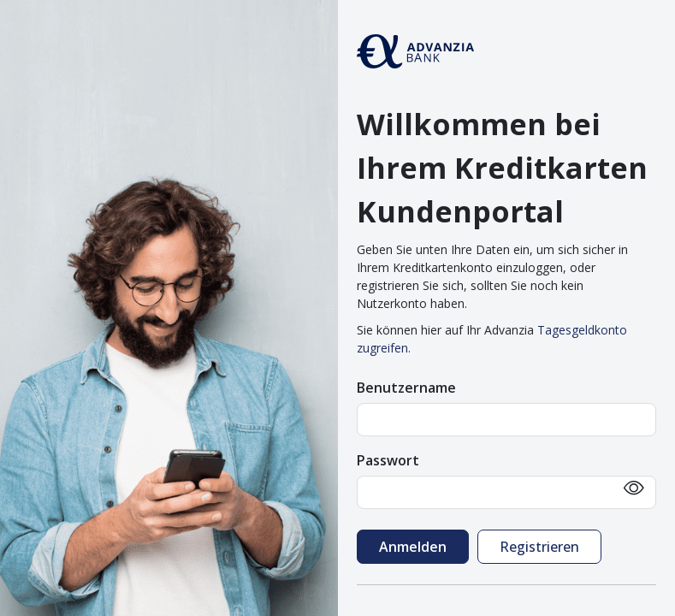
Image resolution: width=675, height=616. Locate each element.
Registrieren (539, 547)
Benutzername (406, 388)
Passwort (388, 460)
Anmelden (413, 547)
